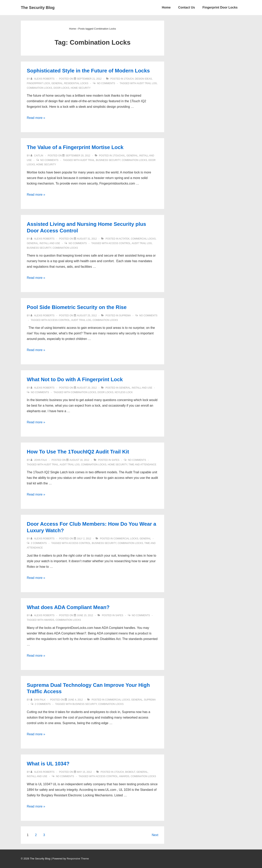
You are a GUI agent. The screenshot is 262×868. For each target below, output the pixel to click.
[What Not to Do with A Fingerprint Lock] (87, 388)
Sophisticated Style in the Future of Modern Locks (88, 71)
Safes (115, 460)
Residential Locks (76, 83)
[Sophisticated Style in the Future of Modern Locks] (89, 79)
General (57, 83)
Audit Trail (87, 160)
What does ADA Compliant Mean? (68, 607)
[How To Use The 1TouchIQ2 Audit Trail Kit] (79, 460)
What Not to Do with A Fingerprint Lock (75, 379)
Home (166, 7)
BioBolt (130, 772)
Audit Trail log (147, 83)
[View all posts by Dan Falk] (38, 700)
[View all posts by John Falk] (39, 460)
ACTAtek (124, 239)
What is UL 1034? (48, 764)
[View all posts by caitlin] (37, 156)
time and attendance (143, 465)
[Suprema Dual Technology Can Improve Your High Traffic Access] (75, 700)
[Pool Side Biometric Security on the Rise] (87, 316)
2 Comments (39, 543)
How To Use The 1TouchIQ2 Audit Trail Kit (78, 452)
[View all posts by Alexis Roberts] (43, 79)
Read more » (36, 118)
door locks (61, 88)
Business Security (108, 160)
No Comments (106, 83)
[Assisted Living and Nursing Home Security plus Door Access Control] (87, 239)
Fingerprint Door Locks (220, 7)
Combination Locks (39, 88)
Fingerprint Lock (38, 83)
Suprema (125, 316)
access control (119, 243)
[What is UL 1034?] (84, 772)
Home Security (81, 88)
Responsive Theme (78, 859)
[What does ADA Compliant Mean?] (85, 615)
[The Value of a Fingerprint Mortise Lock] (78, 156)
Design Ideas (143, 79)
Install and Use (50, 243)
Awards (49, 620)
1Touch (129, 79)
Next (155, 835)
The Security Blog (38, 8)
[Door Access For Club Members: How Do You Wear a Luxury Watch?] (84, 539)
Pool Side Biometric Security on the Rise (77, 307)
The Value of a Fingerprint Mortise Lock (75, 147)
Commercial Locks (143, 239)
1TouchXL (119, 156)
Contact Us (187, 7)
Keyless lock (124, 392)
